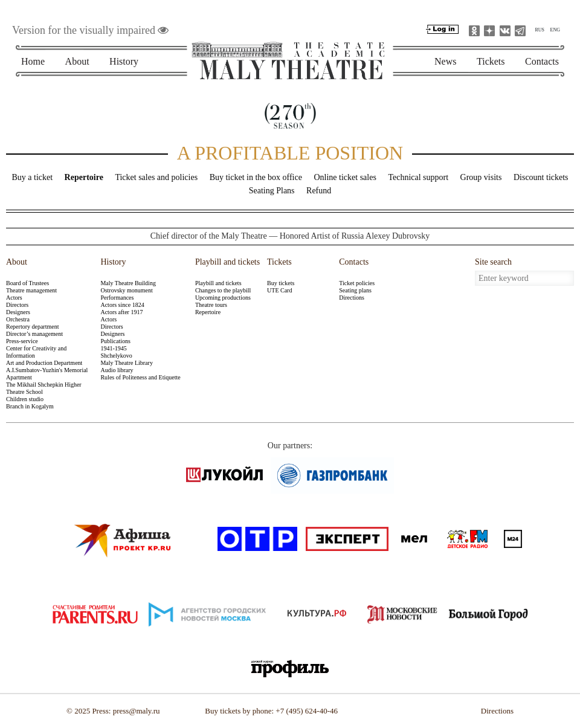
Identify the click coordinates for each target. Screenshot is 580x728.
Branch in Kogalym (30, 406)
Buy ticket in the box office (256, 177)
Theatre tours (211, 305)
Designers (18, 312)
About (77, 61)
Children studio (25, 399)
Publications (115, 341)
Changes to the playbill (223, 290)
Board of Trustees (27, 283)
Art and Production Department (44, 363)
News (445, 61)
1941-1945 (113, 348)
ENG (555, 30)
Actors (14, 298)
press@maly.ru (137, 711)
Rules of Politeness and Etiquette (140, 377)
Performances (117, 298)
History (124, 61)
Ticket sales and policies (156, 177)
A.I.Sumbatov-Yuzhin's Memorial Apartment (47, 374)
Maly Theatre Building (128, 283)
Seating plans (355, 290)
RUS (540, 30)
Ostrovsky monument (126, 290)
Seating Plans (272, 191)
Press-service (22, 341)
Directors (17, 305)
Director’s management (34, 334)
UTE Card (279, 290)
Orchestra (18, 319)
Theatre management (31, 290)
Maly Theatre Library (126, 363)
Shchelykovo (116, 356)
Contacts (542, 61)
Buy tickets (281, 283)
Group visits (481, 177)
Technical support (418, 177)
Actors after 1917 (121, 312)
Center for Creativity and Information (36, 352)
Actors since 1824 (122, 305)
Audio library (117, 370)
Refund (319, 191)
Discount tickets (541, 177)
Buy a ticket (32, 177)
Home (33, 61)
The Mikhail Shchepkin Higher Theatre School (44, 388)
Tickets (491, 61)
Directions (352, 298)
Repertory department (32, 327)
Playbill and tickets (225, 262)
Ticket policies (357, 283)
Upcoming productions (223, 298)
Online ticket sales (345, 177)
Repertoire (84, 177)
